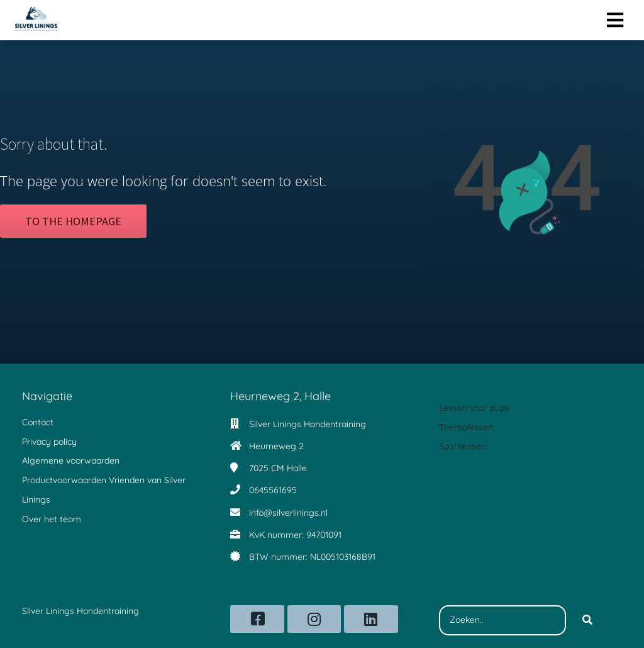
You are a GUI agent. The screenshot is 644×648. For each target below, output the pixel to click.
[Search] (587, 620)
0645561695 (273, 490)
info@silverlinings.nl (288, 513)
